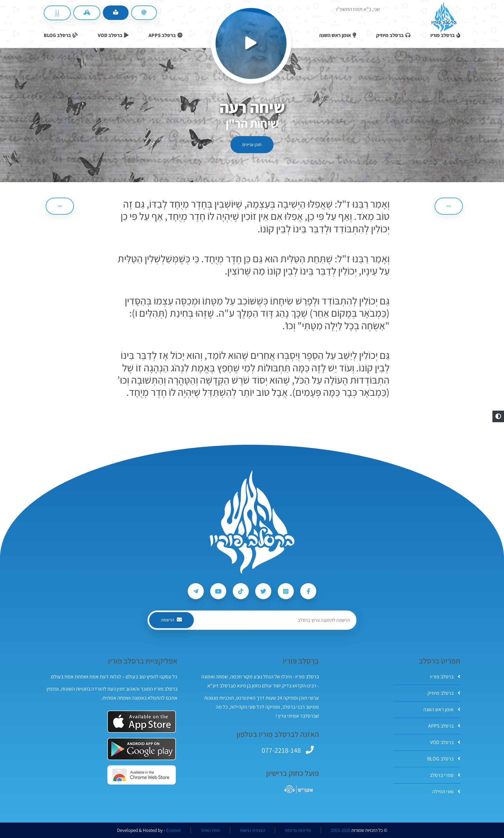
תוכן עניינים (252, 144)
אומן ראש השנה (442, 709)
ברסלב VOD (445, 742)
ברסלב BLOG (444, 759)
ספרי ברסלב (445, 775)
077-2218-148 (281, 750)
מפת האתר (210, 830)
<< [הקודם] (449, 206)
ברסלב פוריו (445, 677)
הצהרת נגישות (252, 830)
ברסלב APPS (444, 726)
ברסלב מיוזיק (444, 693)
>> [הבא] (60, 206)
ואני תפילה (446, 791)
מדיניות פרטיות (298, 830)
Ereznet (174, 830)
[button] (498, 416)
